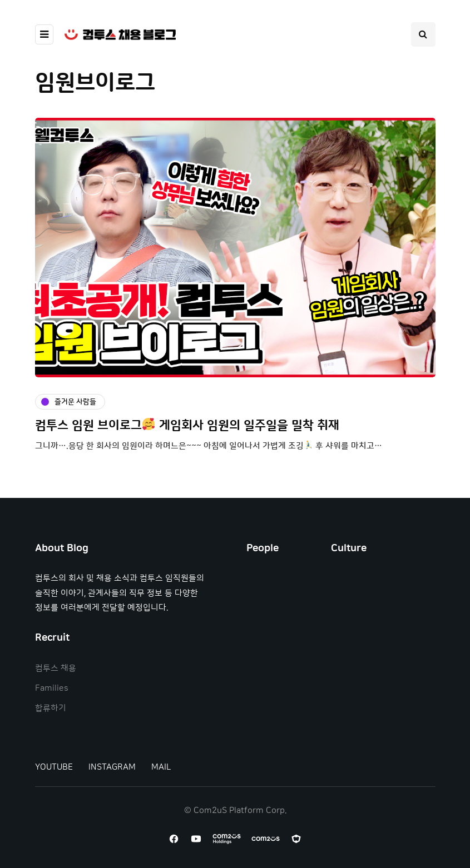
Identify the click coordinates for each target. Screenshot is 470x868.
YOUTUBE (54, 767)
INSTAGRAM (112, 767)
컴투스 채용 (56, 668)
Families (52, 688)
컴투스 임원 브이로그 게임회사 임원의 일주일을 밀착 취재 (187, 425)
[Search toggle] (423, 34)
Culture (349, 548)
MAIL (161, 767)
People (263, 548)
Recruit (52, 638)
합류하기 (51, 708)
